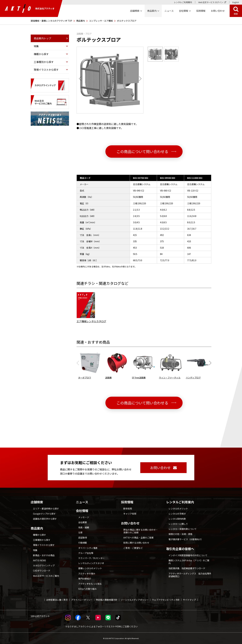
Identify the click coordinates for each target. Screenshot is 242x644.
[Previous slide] (79, 363)
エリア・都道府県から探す (46, 509)
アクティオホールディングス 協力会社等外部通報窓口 (190, 575)
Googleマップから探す (44, 514)
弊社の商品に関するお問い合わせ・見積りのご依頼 (141, 531)
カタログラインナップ (44, 565)
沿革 (80, 532)
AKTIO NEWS (40, 560)
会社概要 (83, 522)
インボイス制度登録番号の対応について (188, 555)
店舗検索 (37, 502)
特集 (35, 550)
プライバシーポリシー (82, 600)
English (236, 2)
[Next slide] (139, 79)
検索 (236, 14)
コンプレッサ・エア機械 (101, 21)
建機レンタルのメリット (90, 568)
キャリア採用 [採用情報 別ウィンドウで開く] (130, 514)
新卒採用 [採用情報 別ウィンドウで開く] (128, 509)
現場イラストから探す (44, 545)
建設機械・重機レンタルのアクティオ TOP (51, 21)
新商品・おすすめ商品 (44, 555)
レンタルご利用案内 (183, 2)
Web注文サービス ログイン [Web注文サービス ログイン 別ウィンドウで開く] (211, 2)
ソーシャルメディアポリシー (135, 600)
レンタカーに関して (178, 524)
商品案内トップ (42, 38)
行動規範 (83, 543)
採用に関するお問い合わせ (136, 543)
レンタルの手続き (177, 514)
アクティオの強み (87, 573)
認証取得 (83, 538)
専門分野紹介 (85, 579)
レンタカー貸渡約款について (183, 529)
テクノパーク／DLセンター (91, 558)
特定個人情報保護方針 (107, 600)
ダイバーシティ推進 (88, 548)
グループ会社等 (86, 553)
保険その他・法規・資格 (180, 534)
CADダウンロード (42, 571)
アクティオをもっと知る (90, 584)
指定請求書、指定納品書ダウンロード (187, 568)
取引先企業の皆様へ (180, 549)
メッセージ (84, 517)
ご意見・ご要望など (133, 548)
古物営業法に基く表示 (57, 600)
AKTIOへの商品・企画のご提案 (138, 538)
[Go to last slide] (81, 79)
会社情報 (82, 511)
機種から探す (40, 535)
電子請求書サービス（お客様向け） (186, 539)
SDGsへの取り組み (87, 589)
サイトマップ (189, 600)
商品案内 (81, 21)
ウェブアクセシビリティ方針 (166, 600)
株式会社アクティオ (30, 8)
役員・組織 (84, 527)
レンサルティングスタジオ (91, 563)
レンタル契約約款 (177, 519)
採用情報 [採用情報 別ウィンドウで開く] (201, 11)
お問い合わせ (130, 523)
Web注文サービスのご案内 (46, 576)
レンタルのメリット (178, 509)
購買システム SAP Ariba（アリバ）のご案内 (189, 562)
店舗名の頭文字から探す (45, 519)
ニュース (82, 502)
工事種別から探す (42, 540)
